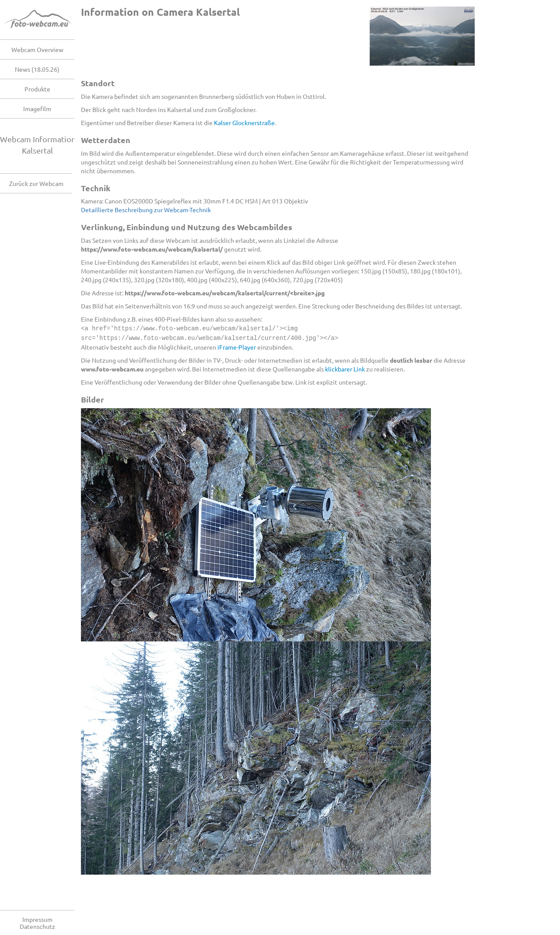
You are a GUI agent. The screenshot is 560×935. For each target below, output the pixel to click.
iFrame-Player (237, 346)
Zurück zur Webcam (36, 183)
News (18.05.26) (37, 69)
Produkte (37, 89)
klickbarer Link (345, 368)
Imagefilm (37, 109)
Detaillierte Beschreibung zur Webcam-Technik (146, 210)
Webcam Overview (37, 49)
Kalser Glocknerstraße (244, 123)
